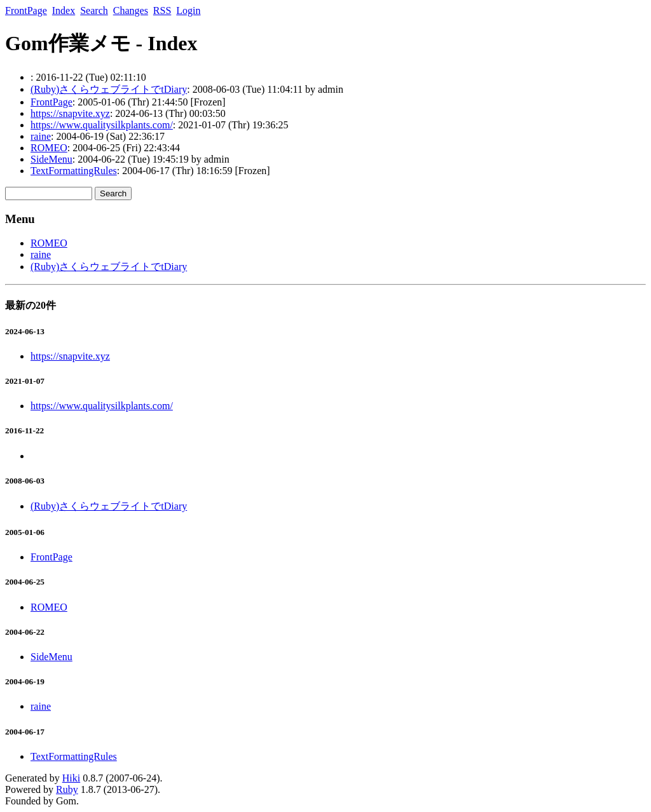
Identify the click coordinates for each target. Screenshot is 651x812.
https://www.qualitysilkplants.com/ (102, 125)
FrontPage (26, 10)
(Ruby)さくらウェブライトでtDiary (109, 89)
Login (188, 10)
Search (94, 10)
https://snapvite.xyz (70, 113)
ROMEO (49, 148)
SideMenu (51, 159)
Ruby (67, 789)
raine (41, 136)
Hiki (71, 778)
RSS (162, 10)
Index (64, 10)
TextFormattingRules (74, 171)
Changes (131, 10)
